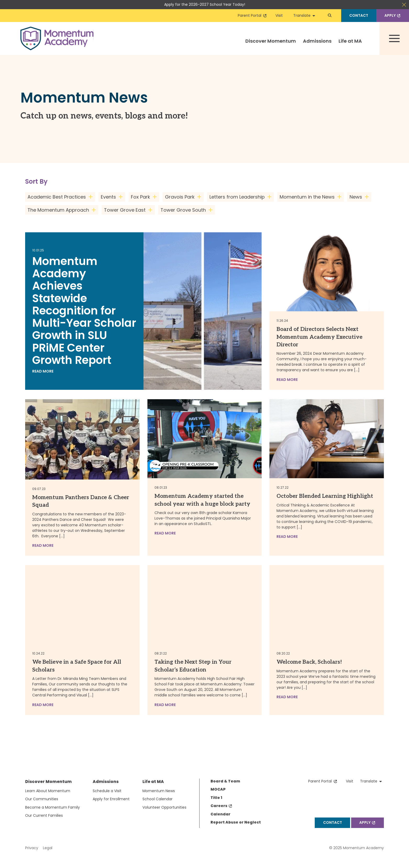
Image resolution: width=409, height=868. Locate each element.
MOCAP (218, 789)
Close (404, 5)
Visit (279, 15)
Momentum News (159, 791)
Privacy (32, 848)
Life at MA (350, 41)
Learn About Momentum (48, 791)
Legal (48, 848)
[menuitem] (270, 46)
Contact (359, 15)
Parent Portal (252, 15)
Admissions (317, 41)
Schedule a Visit (107, 791)
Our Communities (42, 799)
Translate (304, 15)
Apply (393, 15)
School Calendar (157, 799)
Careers (222, 806)
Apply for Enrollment (111, 799)
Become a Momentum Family (52, 807)
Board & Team (225, 781)
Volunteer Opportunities (164, 807)
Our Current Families (44, 815)
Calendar (220, 814)
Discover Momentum (271, 41)
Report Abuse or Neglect (236, 822)
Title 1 (216, 798)
